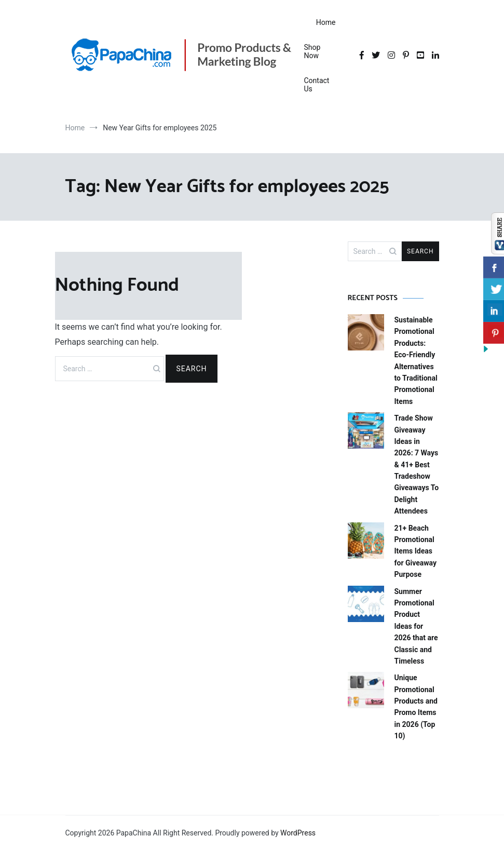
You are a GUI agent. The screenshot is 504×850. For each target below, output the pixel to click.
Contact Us (317, 85)
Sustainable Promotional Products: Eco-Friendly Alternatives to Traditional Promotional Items (416, 361)
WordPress (298, 833)
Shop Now (312, 51)
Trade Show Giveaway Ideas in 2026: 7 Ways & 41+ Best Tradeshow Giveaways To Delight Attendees (417, 464)
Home (326, 22)
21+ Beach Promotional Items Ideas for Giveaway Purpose (416, 551)
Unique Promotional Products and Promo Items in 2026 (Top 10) (416, 707)
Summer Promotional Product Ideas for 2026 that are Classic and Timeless (416, 626)
